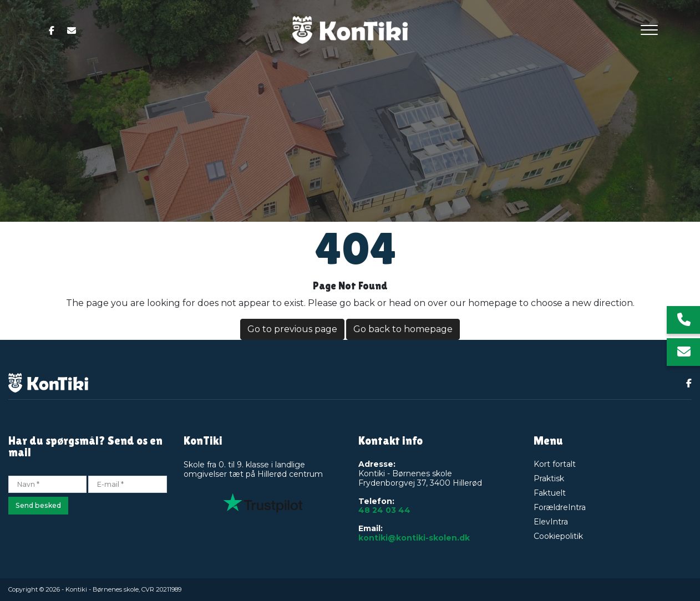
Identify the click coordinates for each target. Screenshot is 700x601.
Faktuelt (550, 493)
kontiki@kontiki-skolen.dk (414, 538)
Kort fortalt (555, 464)
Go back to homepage (403, 329)
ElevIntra (551, 522)
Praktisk (549, 478)
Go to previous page (292, 329)
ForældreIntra (560, 507)
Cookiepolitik (558, 536)
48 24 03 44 (384, 510)
